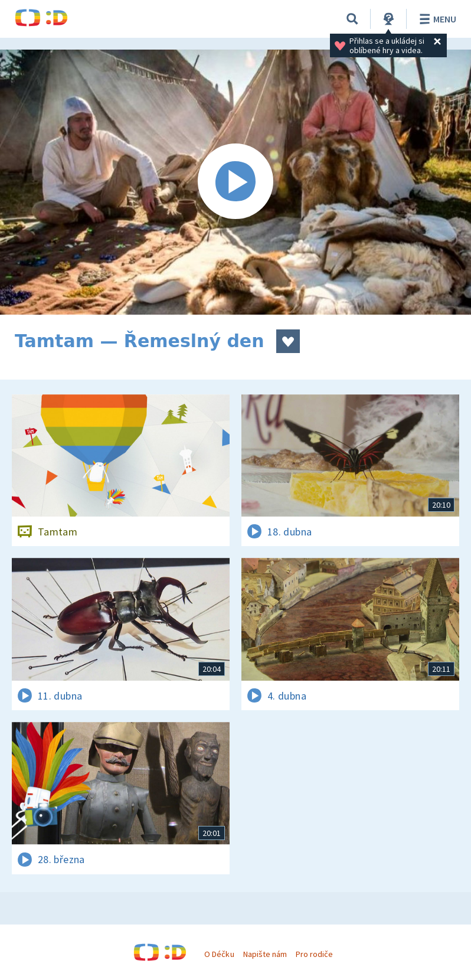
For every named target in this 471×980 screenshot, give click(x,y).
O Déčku (219, 954)
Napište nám (265, 954)
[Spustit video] (235, 182)
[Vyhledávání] (352, 19)
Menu (436, 19)
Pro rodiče (314, 954)
